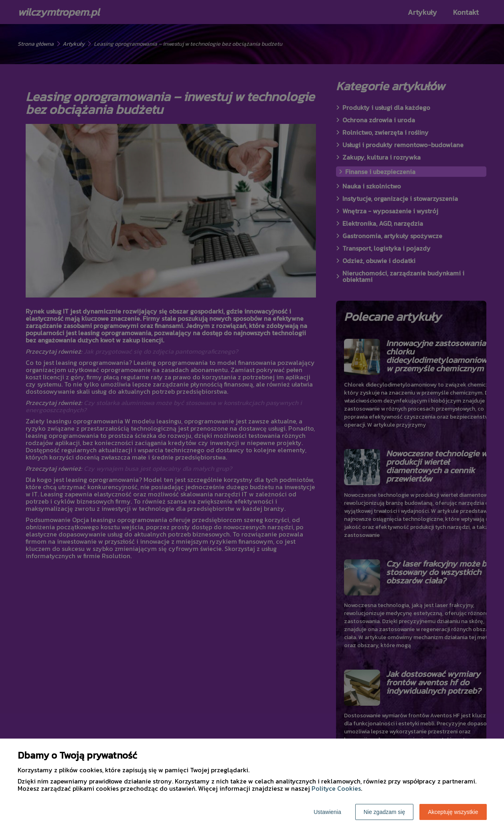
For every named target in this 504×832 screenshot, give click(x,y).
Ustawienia (327, 812)
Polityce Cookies (336, 788)
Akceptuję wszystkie (453, 812)
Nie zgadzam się (385, 812)
